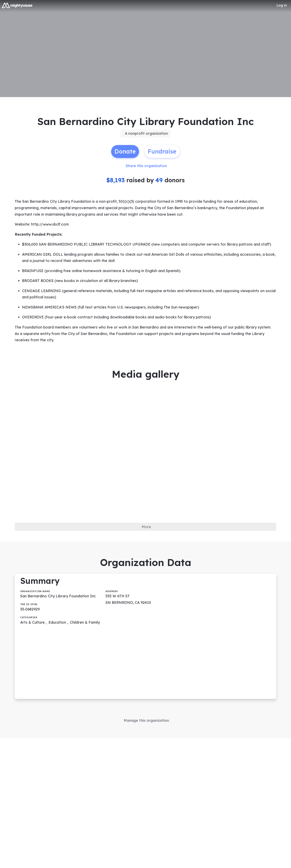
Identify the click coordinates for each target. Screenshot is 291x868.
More (147, 532)
